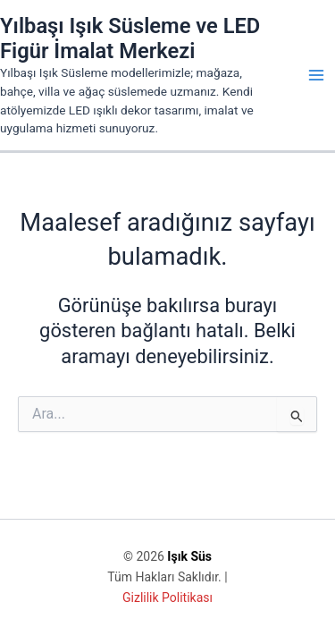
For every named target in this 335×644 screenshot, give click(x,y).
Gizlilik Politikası (167, 597)
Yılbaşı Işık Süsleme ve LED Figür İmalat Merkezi (130, 38)
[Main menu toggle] (316, 75)
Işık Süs (189, 556)
